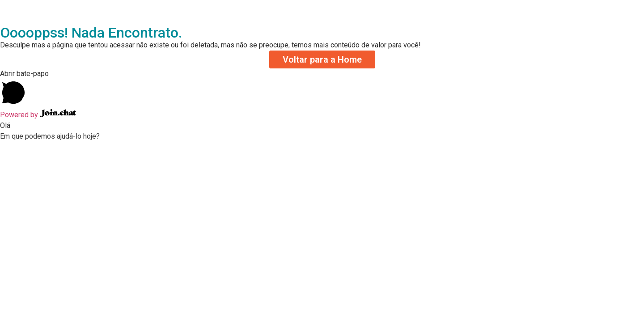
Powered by (38, 115)
